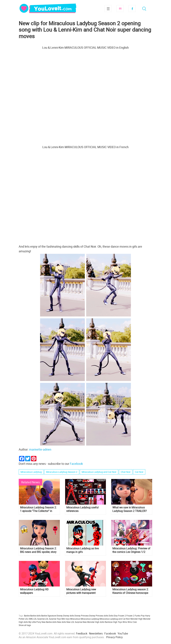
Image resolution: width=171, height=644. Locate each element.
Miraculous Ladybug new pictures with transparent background (81, 591)
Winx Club (132, 622)
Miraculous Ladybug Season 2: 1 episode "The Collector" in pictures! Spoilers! (38, 509)
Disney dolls (69, 616)
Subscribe (120, 9)
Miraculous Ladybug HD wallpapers (34, 591)
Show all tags (25, 625)
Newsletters (96, 633)
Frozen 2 (130, 616)
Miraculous (75, 619)
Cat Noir (139, 472)
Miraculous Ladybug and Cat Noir (99, 472)
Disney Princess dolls (99, 616)
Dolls (111, 616)
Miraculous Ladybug (31, 472)
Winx (125, 622)
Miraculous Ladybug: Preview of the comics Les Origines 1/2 (131, 550)
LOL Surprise (39, 619)
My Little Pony (35, 622)
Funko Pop (140, 616)
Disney (60, 616)
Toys (120, 622)
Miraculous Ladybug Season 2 (62, 472)
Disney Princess (82, 616)
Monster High (137, 619)
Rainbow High (111, 622)
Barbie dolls (35, 616)
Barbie (27, 616)
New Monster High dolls (93, 622)
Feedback (82, 633)
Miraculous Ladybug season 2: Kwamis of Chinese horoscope (131, 591)
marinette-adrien (40, 449)
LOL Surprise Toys (53, 619)
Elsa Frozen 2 (120, 616)
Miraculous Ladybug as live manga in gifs (82, 550)
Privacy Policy (114, 637)
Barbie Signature (49, 616)
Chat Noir (126, 472)
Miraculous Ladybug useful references (82, 509)
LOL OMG (29, 619)
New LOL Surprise (74, 622)
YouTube (123, 633)
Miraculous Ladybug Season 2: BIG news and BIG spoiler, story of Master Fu (38, 550)
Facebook (132, 9)
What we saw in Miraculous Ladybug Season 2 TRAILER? (130, 509)
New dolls (62, 622)
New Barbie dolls (49, 622)
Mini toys (66, 619)
